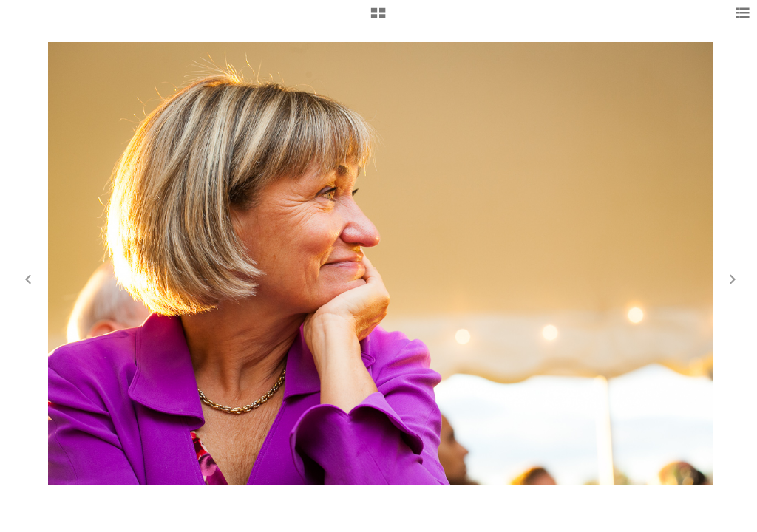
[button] (378, 18)
